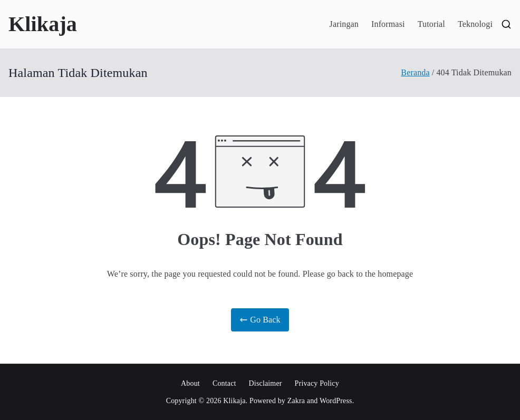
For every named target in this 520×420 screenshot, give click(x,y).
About (190, 383)
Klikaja (43, 24)
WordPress (336, 401)
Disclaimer (266, 383)
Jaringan (344, 24)
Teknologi (475, 24)
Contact (224, 383)
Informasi (388, 24)
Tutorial (431, 24)
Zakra (296, 401)
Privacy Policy (317, 383)
